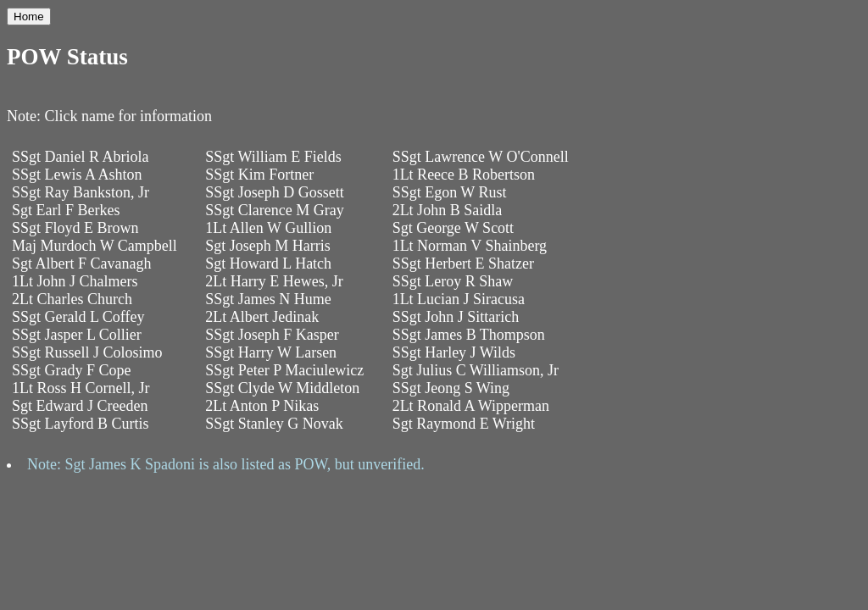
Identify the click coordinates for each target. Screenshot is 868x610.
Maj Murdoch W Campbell (95, 246)
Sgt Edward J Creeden (80, 406)
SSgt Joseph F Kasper (272, 335)
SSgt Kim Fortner (259, 175)
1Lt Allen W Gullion (268, 228)
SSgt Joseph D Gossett (275, 192)
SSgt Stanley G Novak (274, 424)
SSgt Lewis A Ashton (77, 175)
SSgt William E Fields (273, 157)
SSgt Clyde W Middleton (282, 388)
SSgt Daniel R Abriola (81, 157)
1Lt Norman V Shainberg (470, 246)
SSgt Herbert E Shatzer (463, 263)
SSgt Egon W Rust (450, 192)
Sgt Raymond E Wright (464, 424)
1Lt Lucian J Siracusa (459, 299)
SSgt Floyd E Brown (75, 228)
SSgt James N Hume (268, 299)
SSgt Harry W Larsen (271, 352)
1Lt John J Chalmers (75, 281)
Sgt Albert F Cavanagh (82, 263)
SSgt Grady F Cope (72, 370)
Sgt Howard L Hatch (268, 263)
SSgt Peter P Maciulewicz (284, 370)
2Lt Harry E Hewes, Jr (274, 281)
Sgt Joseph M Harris (268, 246)
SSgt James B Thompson (469, 335)
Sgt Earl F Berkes (66, 210)
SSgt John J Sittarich (456, 317)
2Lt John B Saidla (448, 210)
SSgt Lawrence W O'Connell (481, 157)
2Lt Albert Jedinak (262, 317)
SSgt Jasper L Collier (77, 335)
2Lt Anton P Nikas (262, 406)
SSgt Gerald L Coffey (78, 317)
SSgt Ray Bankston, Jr (81, 192)
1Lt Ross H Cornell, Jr (81, 388)
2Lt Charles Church (72, 299)
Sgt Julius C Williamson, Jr (476, 370)
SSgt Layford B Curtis (81, 424)
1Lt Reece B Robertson (464, 175)
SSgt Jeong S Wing (451, 388)
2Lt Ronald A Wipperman (471, 406)
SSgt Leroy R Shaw (453, 281)
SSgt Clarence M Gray (274, 210)
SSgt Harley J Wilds (454, 352)
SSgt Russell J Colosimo (87, 352)
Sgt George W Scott (453, 228)
